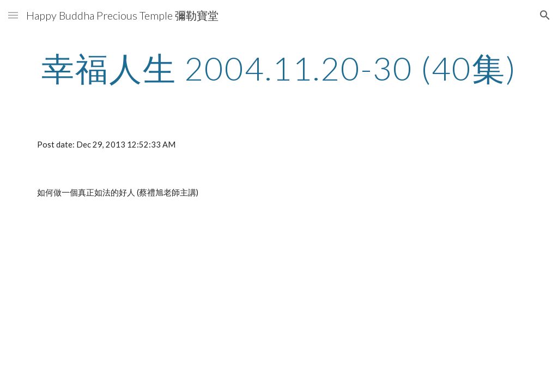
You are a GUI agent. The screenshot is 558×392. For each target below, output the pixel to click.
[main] (279, 68)
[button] (13, 15)
